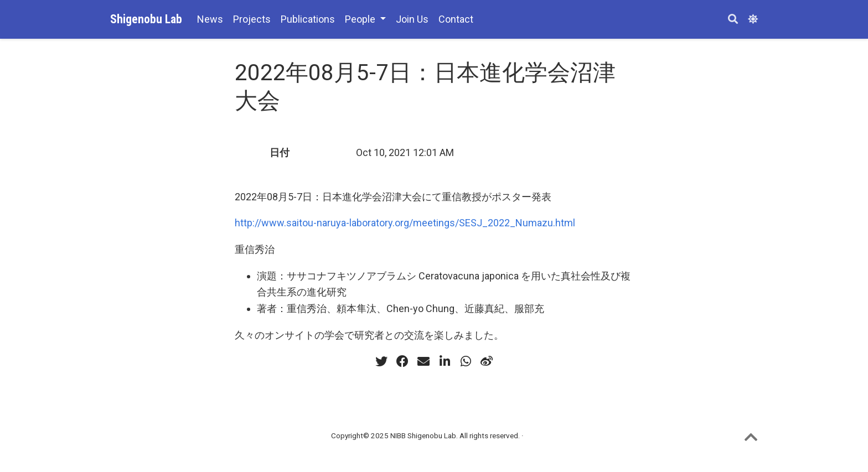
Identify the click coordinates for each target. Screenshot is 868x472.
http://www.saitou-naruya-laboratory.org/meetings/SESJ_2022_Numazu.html (405, 223)
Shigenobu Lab (146, 19)
